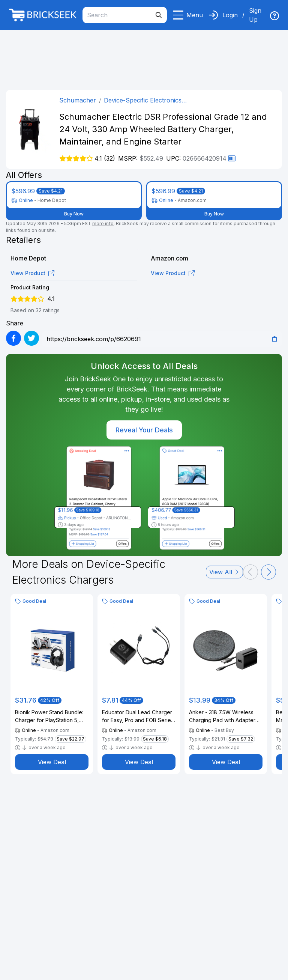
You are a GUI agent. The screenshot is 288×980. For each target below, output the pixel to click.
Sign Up (255, 15)
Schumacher (78, 100)
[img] (274, 16)
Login (230, 15)
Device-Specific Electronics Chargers (143, 101)
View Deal (52, 762)
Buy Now (74, 214)
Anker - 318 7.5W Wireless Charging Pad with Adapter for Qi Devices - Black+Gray (223, 717)
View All (224, 572)
